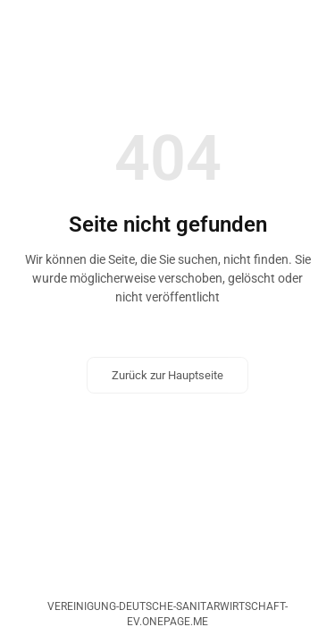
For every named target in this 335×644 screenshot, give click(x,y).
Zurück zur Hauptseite (167, 375)
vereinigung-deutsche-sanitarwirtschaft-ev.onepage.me (167, 614)
